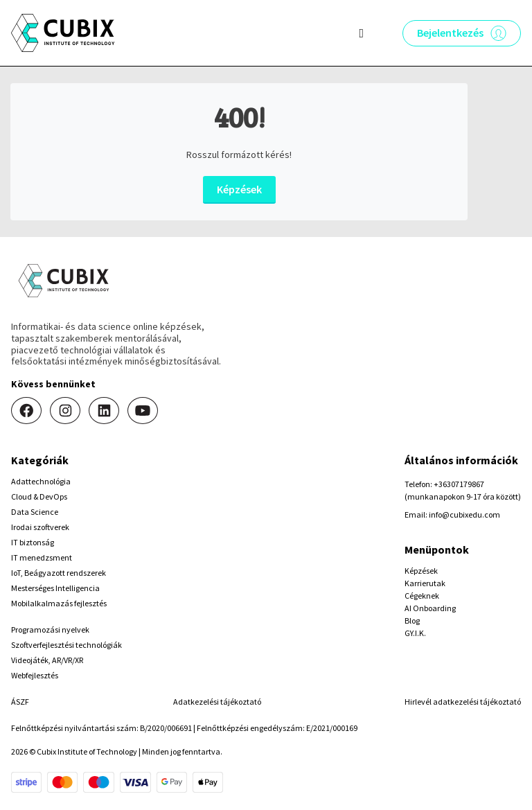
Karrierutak (425, 583)
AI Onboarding (430, 608)
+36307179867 (459, 484)
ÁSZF (20, 702)
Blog (412, 620)
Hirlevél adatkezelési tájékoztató (463, 702)
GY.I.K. (415, 633)
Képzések (239, 189)
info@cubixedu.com (464, 514)
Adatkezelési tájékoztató (217, 702)
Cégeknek (422, 596)
